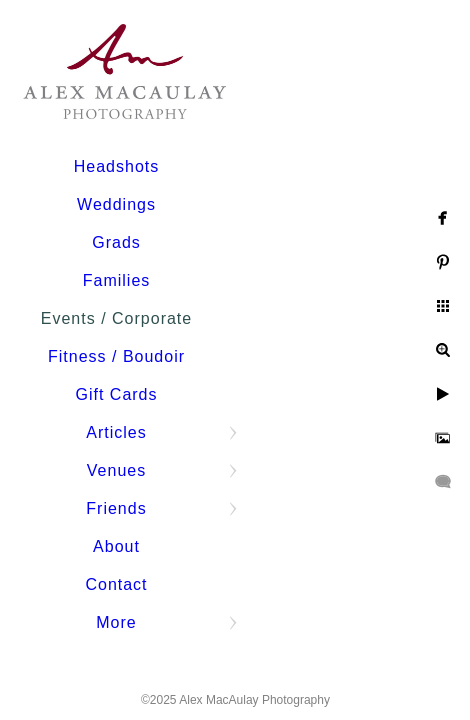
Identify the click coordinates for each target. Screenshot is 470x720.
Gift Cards (116, 394)
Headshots (117, 166)
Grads (116, 242)
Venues (116, 470)
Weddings (116, 204)
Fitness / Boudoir (116, 356)
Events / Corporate (116, 318)
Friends (116, 508)
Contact (116, 584)
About (116, 546)
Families (117, 280)
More (116, 622)
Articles (116, 432)
